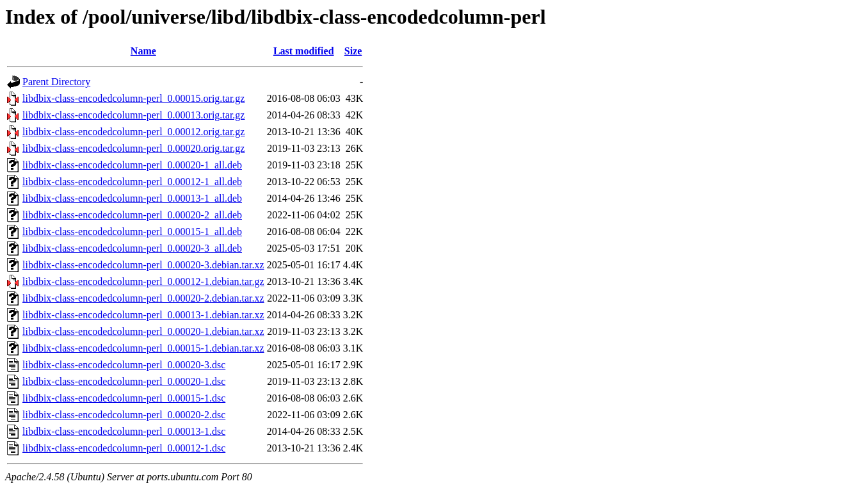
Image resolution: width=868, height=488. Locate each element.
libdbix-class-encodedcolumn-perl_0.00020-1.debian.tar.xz (143, 331)
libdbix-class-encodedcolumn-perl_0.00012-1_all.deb (132, 182)
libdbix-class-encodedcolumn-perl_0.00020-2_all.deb (132, 215)
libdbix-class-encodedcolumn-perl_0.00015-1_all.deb (132, 232)
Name (143, 51)
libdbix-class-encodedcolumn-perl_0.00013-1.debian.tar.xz (143, 315)
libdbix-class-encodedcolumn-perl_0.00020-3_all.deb (132, 248)
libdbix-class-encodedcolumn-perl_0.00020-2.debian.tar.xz (143, 298)
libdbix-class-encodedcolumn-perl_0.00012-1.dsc (124, 448)
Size (353, 51)
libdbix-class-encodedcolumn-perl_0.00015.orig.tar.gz (133, 98)
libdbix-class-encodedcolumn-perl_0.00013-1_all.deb (132, 198)
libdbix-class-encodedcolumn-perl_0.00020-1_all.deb (132, 165)
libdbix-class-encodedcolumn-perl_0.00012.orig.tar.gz (133, 132)
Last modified (304, 51)
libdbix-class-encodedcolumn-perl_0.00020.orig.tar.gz (133, 148)
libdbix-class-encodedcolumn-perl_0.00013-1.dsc (124, 431)
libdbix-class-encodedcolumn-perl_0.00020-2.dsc (124, 415)
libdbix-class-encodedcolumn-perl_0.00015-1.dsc (124, 398)
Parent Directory (56, 82)
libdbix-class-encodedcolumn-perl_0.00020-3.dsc (124, 365)
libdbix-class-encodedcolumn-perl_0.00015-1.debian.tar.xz (143, 348)
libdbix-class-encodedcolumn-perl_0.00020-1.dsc (124, 381)
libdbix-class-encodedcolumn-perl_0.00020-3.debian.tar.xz (143, 265)
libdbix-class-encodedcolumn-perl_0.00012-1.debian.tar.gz (143, 281)
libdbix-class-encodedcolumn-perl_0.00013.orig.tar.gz (133, 115)
